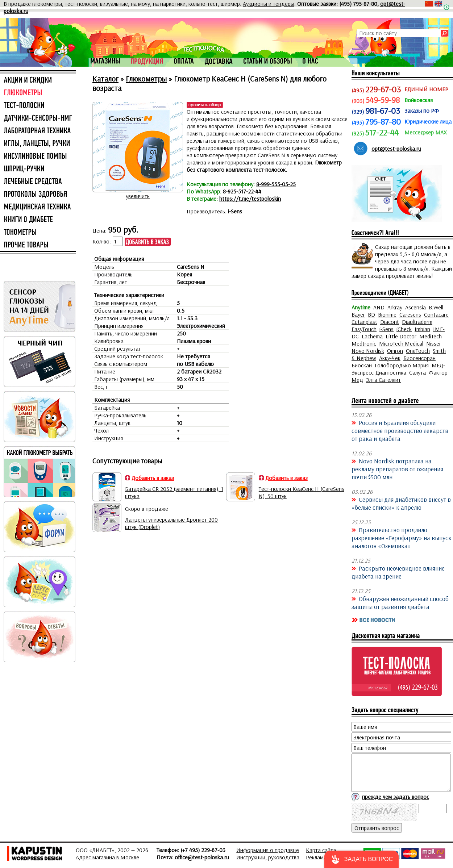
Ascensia (415, 307)
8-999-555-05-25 (276, 184)
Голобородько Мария (402, 365)
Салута (417, 372)
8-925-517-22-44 (242, 191)
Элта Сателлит (383, 380)
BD (371, 314)
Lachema (372, 336)
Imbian (422, 329)
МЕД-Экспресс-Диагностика (398, 369)
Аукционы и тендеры (269, 4)
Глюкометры (146, 79)
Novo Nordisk (368, 351)
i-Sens (235, 211)
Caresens (410, 314)
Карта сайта (321, 850)
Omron (395, 351)
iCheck (404, 329)
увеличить (138, 196)
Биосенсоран (419, 358)
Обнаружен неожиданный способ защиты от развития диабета (400, 602)
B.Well (436, 307)
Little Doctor (401, 336)
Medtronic (364, 343)
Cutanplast (364, 322)
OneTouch (418, 351)
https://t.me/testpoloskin (250, 199)
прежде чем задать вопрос (396, 797)
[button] (361, 859)
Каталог (105, 79)
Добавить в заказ (153, 478)
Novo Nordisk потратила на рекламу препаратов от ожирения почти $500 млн (397, 469)
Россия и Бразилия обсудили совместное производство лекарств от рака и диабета (400, 430)
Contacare (436, 314)
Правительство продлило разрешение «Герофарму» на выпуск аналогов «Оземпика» (402, 538)
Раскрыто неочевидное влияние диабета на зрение (398, 572)
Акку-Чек (390, 358)
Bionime (387, 314)
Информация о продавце (268, 850)
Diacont (390, 322)
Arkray (395, 307)
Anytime (361, 307)
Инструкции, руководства (268, 857)
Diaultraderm (417, 322)
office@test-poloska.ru (202, 857)
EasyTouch (364, 329)
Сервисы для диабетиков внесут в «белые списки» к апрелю (401, 503)
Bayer (358, 314)
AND (379, 307)
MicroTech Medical (401, 343)
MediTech (431, 336)
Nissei (433, 343)
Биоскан (362, 365)
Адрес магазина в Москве (107, 857)
